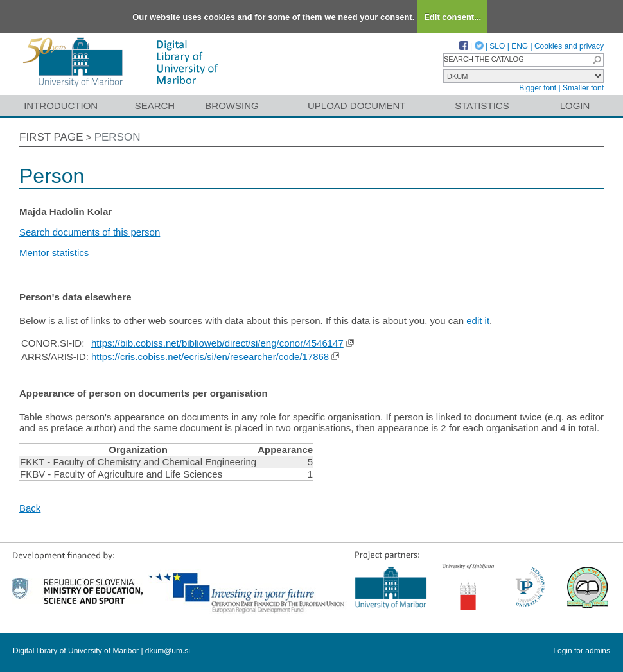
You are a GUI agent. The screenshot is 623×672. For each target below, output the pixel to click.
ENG (520, 46)
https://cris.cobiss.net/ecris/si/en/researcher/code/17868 (210, 357)
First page (51, 137)
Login (575, 106)
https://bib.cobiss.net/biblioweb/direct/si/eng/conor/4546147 (217, 343)
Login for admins (582, 651)
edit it (478, 321)
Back (30, 508)
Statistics (482, 106)
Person (118, 137)
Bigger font (538, 88)
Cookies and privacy (569, 46)
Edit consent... (452, 17)
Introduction (61, 106)
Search (155, 106)
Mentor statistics (54, 253)
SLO (497, 46)
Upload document (357, 106)
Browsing (232, 106)
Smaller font (583, 88)
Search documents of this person (90, 232)
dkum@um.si (168, 651)
